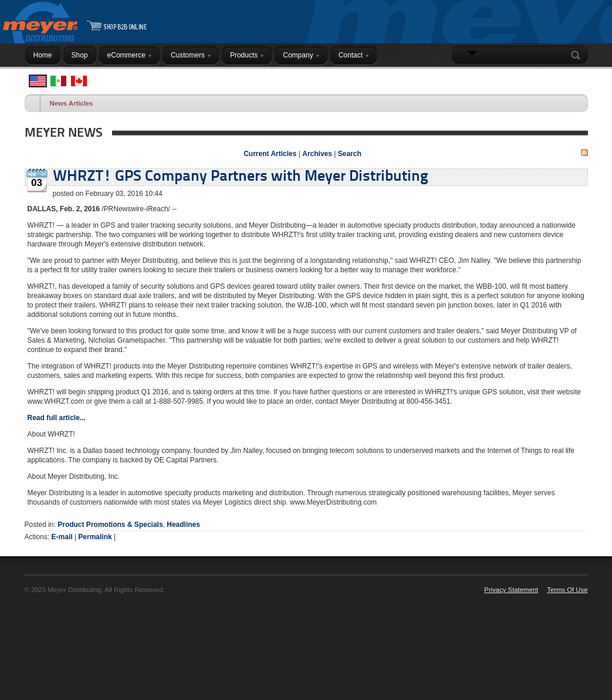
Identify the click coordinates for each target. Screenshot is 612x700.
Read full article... (57, 418)
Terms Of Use (567, 590)
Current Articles (270, 154)
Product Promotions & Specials (110, 525)
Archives (317, 154)
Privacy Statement (511, 590)
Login (573, 78)
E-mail (62, 537)
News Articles (72, 103)
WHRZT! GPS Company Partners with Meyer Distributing (241, 177)
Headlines (183, 525)
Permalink (95, 537)
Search (578, 55)
